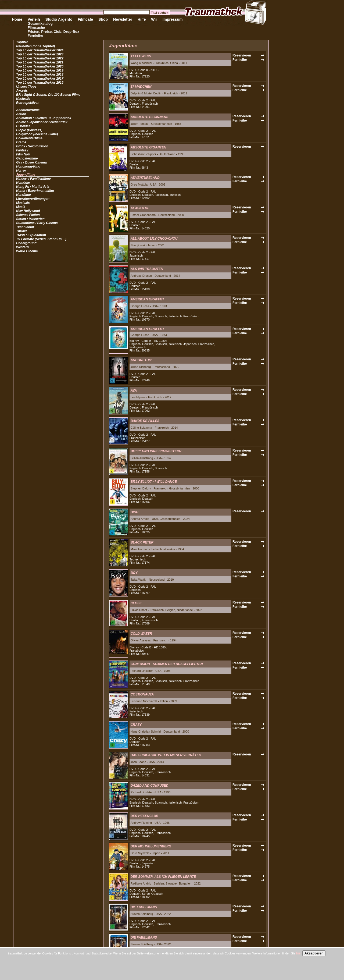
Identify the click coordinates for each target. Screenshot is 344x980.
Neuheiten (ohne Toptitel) (35, 46)
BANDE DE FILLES (145, 421)
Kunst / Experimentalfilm (35, 191)
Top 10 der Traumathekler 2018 (40, 74)
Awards (22, 91)
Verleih (34, 19)
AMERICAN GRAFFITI (147, 299)
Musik (21, 207)
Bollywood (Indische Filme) (37, 134)
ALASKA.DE (140, 208)
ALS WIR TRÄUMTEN (147, 269)
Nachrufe (23, 99)
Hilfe (142, 19)
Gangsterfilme (27, 158)
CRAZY (136, 725)
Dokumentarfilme (29, 138)
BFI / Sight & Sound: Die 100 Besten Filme (48, 95)
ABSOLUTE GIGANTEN (148, 147)
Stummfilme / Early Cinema (37, 223)
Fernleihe (35, 36)
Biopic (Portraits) (29, 130)
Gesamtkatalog (40, 24)
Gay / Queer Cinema (31, 162)
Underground (26, 243)
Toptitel (22, 42)
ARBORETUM (141, 360)
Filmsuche (36, 28)
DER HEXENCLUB (144, 816)
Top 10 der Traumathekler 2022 (40, 58)
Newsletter (123, 19)
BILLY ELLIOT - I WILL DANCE (154, 482)
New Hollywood (28, 211)
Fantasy (22, 150)
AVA (134, 390)
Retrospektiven (28, 103)
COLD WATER (141, 634)
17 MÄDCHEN (141, 87)
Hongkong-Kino (28, 166)
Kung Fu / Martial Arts (33, 187)
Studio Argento (59, 19)
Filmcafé (85, 19)
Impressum (173, 19)
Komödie (23, 183)
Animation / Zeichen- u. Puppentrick (44, 118)
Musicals (23, 203)
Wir (154, 19)
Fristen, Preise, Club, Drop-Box (53, 32)
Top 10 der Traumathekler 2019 (40, 70)
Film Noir (23, 154)
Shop (103, 19)
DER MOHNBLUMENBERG (151, 846)
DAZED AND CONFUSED (150, 786)
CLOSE (136, 603)
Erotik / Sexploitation (32, 146)
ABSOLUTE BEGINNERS (150, 117)
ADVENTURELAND (145, 178)
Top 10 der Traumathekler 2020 (40, 66)
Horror (21, 171)
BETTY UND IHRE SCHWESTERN (156, 451)
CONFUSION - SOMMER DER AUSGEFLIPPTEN (167, 664)
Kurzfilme (24, 195)
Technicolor (25, 227)
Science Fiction (28, 215)
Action (21, 114)
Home (17, 19)
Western (22, 247)
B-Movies (23, 126)
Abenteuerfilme (28, 110)
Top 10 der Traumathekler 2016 (40, 83)
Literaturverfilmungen (33, 199)
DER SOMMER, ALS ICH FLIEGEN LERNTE (163, 877)
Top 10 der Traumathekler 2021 (40, 62)
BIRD (135, 512)
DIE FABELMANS (144, 907)
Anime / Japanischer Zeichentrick (42, 122)
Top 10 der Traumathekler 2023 (40, 54)
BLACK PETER (142, 542)
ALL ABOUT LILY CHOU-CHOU (154, 239)
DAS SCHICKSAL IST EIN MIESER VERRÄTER (166, 755)
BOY (134, 573)
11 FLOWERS (141, 56)
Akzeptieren (314, 953)
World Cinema (27, 251)
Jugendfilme (26, 175)
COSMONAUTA (142, 694)
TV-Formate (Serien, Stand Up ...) (41, 239)
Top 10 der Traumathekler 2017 (40, 79)
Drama (21, 142)
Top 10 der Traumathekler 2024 (40, 50)
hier (299, 953)
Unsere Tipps (26, 87)
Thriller (22, 231)
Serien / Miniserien (30, 219)
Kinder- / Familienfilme (33, 179)
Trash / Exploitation (31, 235)
